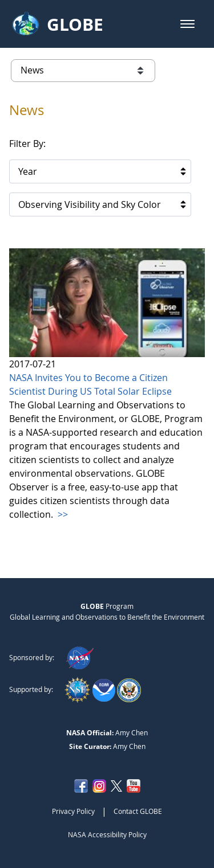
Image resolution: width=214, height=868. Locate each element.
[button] (187, 24)
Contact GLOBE (138, 811)
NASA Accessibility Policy (107, 834)
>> (62, 514)
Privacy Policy (73, 811)
